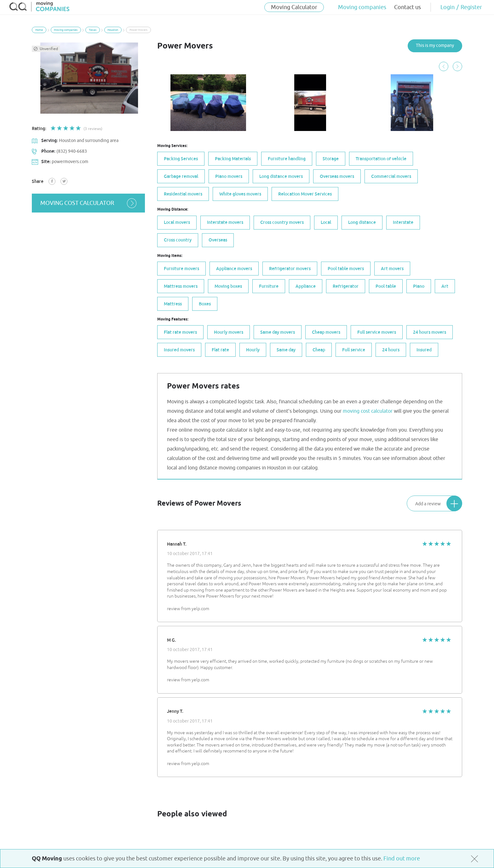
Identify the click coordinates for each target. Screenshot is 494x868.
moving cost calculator (89, 203)
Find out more (402, 859)
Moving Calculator (294, 7)
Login (448, 7)
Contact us (408, 7)
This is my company (435, 45)
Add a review (439, 503)
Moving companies (362, 7)
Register (471, 7)
